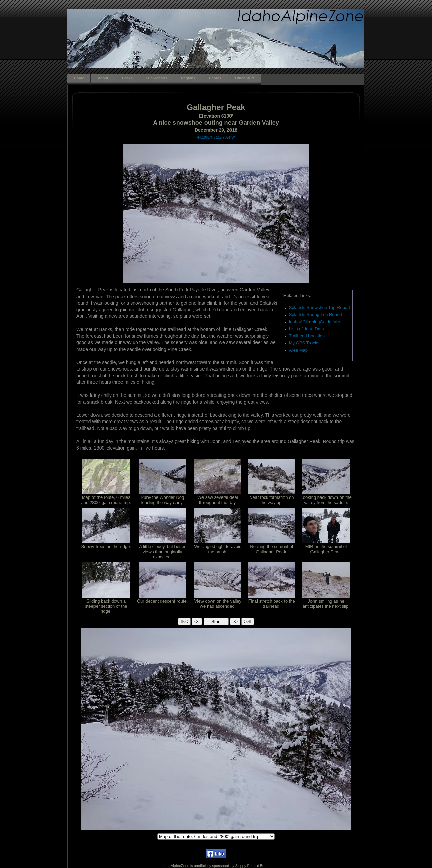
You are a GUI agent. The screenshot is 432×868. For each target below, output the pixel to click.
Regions (188, 78)
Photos (215, 78)
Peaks (127, 78)
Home (79, 78)
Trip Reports (157, 78)
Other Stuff (245, 78)
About (103, 78)
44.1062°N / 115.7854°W (216, 138)
